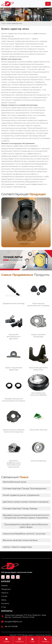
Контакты (45, 640)
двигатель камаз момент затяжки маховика (26, 502)
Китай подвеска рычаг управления (21, 495)
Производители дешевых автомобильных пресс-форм (26, 526)
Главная (4, 23)
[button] (47, 222)
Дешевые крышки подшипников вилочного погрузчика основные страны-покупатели (26, 516)
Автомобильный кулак (15, 482)
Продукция (19, 640)
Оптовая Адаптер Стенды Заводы (20, 509)
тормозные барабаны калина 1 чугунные (24, 534)
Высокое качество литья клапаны (20, 540)
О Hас (33, 640)
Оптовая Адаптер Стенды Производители (25, 488)
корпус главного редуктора (17, 547)
